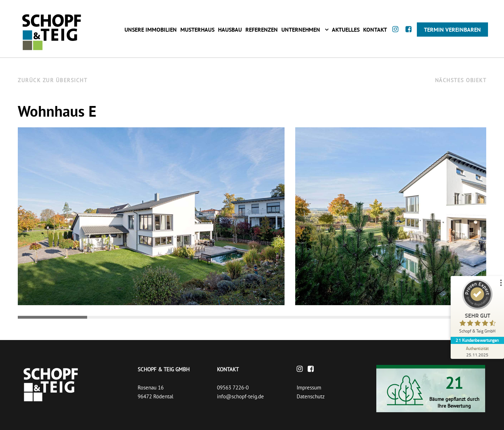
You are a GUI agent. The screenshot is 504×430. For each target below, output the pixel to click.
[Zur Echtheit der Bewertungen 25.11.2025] (477, 351)
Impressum (309, 387)
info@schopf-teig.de (240, 396)
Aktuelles (346, 30)
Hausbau (230, 30)
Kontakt (375, 30)
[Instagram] (397, 36)
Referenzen (262, 30)
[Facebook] (410, 36)
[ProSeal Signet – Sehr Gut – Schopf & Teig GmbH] (477, 308)
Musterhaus (197, 30)
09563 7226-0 (233, 387)
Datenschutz (311, 396)
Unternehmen (301, 30)
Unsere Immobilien (151, 30)
